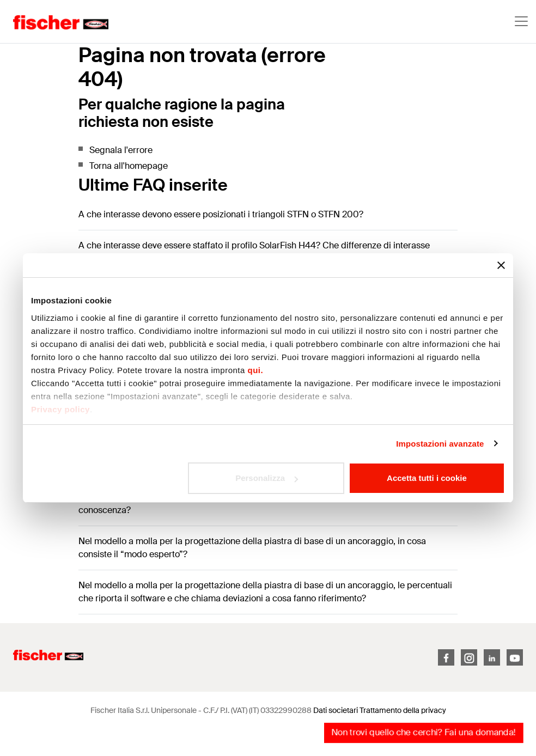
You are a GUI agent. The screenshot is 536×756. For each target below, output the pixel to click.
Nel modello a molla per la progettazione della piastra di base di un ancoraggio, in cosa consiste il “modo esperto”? (252, 548)
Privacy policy (60, 409)
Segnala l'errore (121, 150)
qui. (256, 370)
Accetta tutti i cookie (427, 478)
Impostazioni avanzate (440, 444)
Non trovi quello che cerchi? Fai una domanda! (424, 732)
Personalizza (267, 478)
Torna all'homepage (129, 166)
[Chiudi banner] (501, 265)
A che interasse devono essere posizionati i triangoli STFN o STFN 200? (221, 214)
